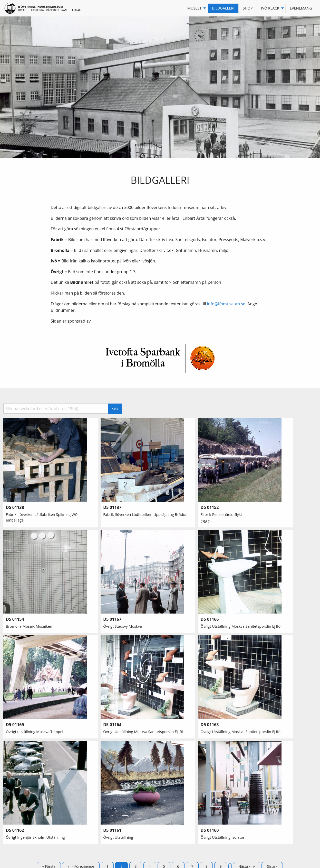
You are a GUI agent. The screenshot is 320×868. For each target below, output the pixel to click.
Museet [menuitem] (194, 8)
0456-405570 (177, 796)
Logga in (252, 802)
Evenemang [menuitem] (301, 8)
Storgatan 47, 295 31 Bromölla (192, 802)
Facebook (253, 790)
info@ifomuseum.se (226, 304)
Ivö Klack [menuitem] (270, 8)
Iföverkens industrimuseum (41, 7)
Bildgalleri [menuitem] (223, 8)
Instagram (254, 796)
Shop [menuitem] (248, 8)
